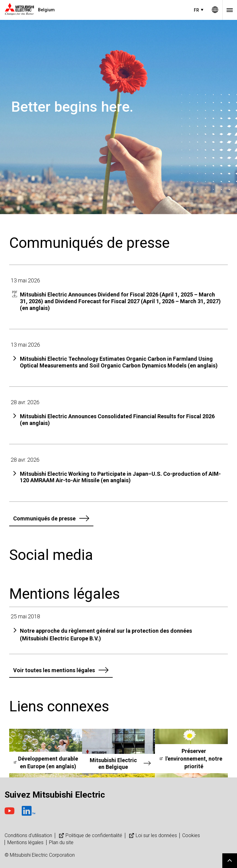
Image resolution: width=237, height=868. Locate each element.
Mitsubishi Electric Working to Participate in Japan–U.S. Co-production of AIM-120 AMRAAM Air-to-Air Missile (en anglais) (120, 477)
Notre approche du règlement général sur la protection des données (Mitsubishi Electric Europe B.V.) (106, 635)
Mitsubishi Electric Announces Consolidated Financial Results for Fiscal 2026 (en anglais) (117, 420)
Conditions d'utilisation (28, 835)
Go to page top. (230, 861)
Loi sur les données (152, 835)
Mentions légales (25, 842)
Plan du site (61, 842)
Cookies (191, 835)
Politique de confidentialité (90, 835)
